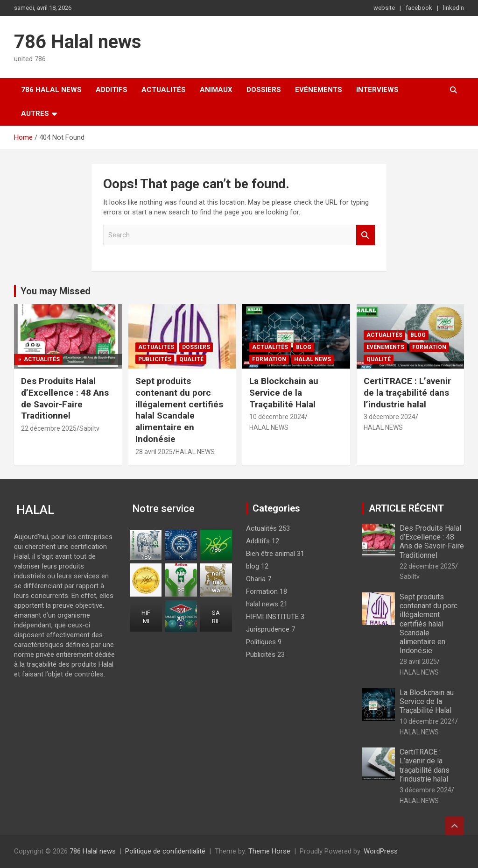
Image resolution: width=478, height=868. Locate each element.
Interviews (377, 90)
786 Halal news (78, 42)
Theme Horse (269, 851)
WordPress (381, 851)
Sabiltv (89, 428)
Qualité (191, 359)
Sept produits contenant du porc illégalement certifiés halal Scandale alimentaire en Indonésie (179, 410)
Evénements (319, 90)
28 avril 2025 (154, 452)
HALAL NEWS (195, 452)
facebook (419, 8)
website (384, 8)
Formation (269, 359)
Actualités (164, 90)
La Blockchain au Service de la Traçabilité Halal (284, 392)
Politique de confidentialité (165, 851)
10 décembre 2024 (277, 417)
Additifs (112, 90)
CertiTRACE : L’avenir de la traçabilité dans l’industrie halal (407, 392)
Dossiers (264, 90)
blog (304, 347)
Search (366, 235)
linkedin (453, 8)
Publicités (155, 359)
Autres (35, 114)
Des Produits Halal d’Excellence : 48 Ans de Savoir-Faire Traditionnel (65, 398)
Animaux (216, 90)
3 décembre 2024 (390, 417)
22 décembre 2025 (49, 428)
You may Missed (56, 291)
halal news (313, 359)
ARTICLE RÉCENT (406, 508)
